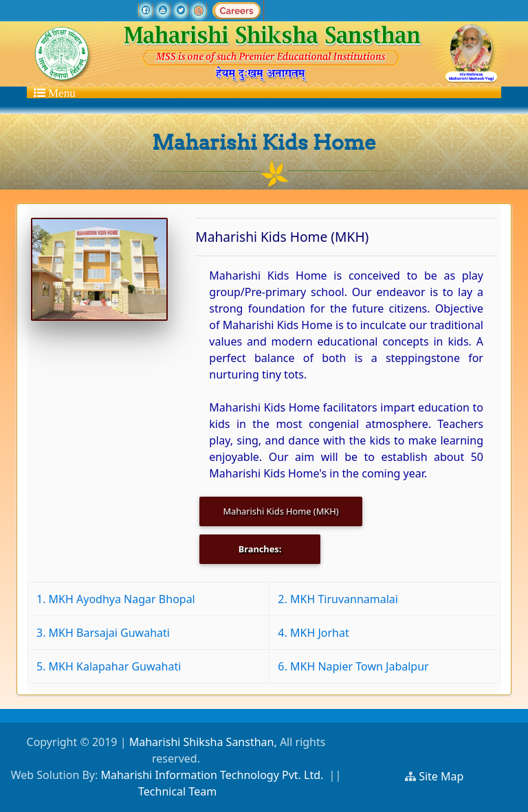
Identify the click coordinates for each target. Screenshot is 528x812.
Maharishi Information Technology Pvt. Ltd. (212, 775)
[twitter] (181, 10)
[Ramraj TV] (199, 10)
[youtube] (163, 10)
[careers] (236, 10)
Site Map (447, 776)
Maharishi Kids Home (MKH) (280, 511)
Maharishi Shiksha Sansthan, (201, 742)
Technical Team (177, 791)
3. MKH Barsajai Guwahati (103, 633)
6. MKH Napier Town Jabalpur (353, 666)
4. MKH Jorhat (313, 633)
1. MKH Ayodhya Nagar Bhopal (116, 599)
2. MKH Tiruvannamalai (338, 599)
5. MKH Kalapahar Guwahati (109, 666)
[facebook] (146, 10)
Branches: (260, 549)
